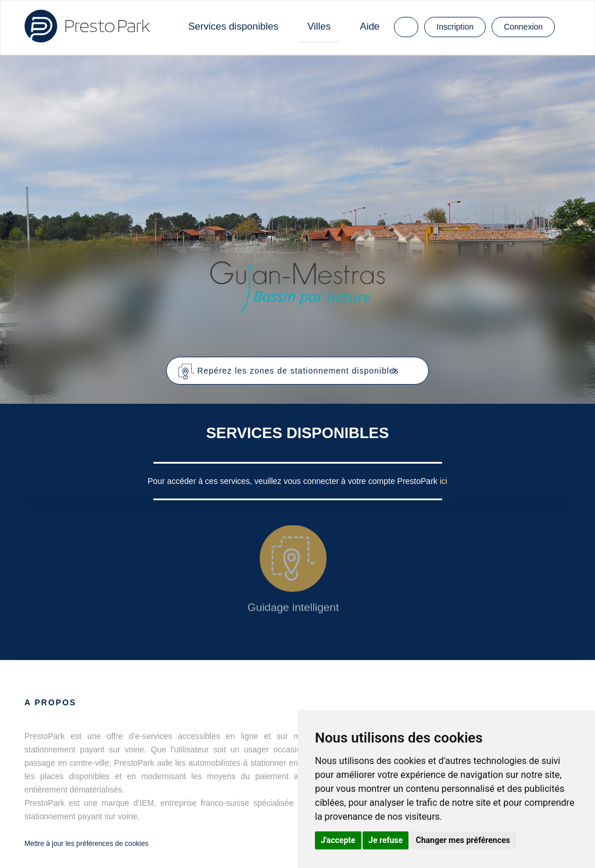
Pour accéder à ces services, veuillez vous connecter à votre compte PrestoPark (294, 481)
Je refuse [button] (386, 840)
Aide (370, 26)
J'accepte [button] (338, 840)
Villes (319, 26)
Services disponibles (233, 26)
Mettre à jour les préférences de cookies (86, 844)
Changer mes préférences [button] (463, 840)
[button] (298, 371)
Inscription (455, 27)
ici (444, 481)
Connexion (523, 27)
